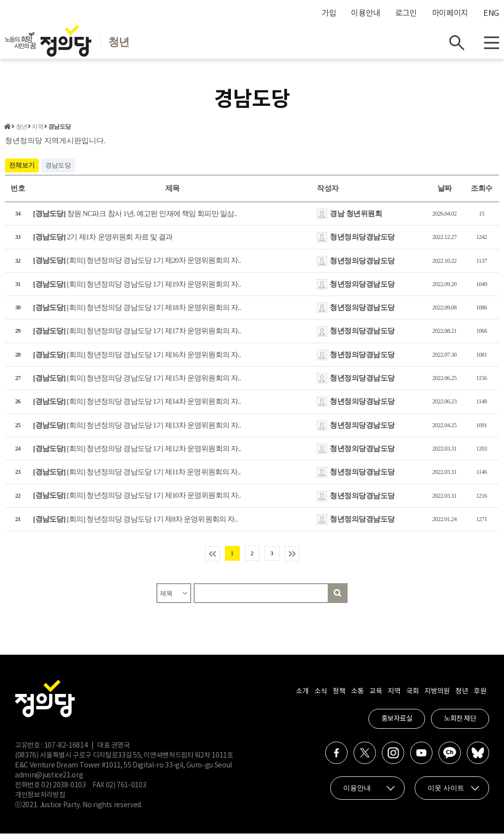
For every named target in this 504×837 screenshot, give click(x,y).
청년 (21, 130)
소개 (302, 695)
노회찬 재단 (460, 722)
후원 (480, 695)
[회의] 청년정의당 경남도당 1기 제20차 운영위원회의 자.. (137, 264)
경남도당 (59, 130)
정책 (339, 695)
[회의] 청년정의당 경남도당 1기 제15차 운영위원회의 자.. (137, 381)
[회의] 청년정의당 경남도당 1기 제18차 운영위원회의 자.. (137, 310)
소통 (357, 695)
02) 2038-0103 (63, 789)
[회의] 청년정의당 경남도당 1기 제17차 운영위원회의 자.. (137, 334)
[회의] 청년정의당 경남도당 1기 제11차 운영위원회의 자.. (137, 475)
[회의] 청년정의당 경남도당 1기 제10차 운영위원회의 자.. (137, 499)
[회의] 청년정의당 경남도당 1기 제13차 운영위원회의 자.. (137, 428)
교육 (376, 695)
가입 (329, 13)
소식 (321, 695)
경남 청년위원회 (356, 217)
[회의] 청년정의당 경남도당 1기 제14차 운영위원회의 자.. (137, 405)
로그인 (406, 13)
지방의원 (437, 695)
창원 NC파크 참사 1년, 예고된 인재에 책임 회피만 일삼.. (135, 217)
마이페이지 (450, 13)
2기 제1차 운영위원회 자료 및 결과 (103, 240)
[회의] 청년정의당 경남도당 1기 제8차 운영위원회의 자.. (136, 522)
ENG (491, 13)
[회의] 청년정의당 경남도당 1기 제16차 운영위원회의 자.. (137, 358)
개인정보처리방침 (40, 799)
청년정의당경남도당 (362, 240)
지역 (37, 130)
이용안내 (366, 13)
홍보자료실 (397, 722)
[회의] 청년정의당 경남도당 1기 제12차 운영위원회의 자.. (137, 452)
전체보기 (22, 168)
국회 (412, 695)
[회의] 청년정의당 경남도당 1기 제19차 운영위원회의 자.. (137, 287)
